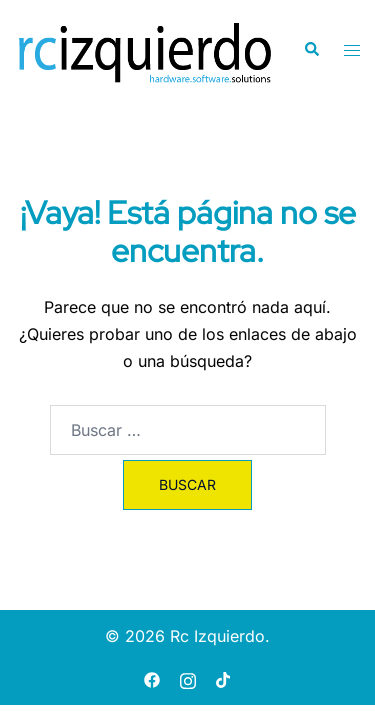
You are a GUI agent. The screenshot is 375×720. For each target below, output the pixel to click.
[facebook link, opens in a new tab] (152, 678)
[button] (311, 50)
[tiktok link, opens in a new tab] (224, 678)
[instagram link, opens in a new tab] (188, 678)
